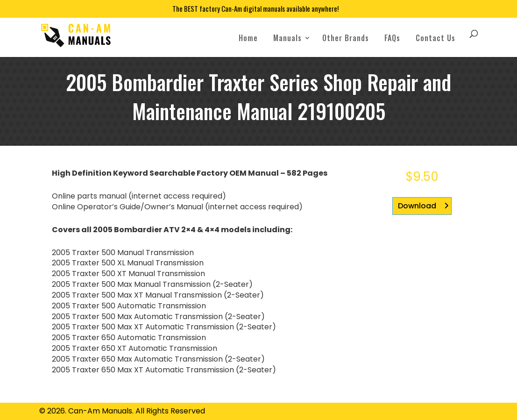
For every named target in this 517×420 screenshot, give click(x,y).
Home (248, 38)
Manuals (287, 38)
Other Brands (346, 38)
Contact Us (436, 38)
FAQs (392, 38)
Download (417, 206)
